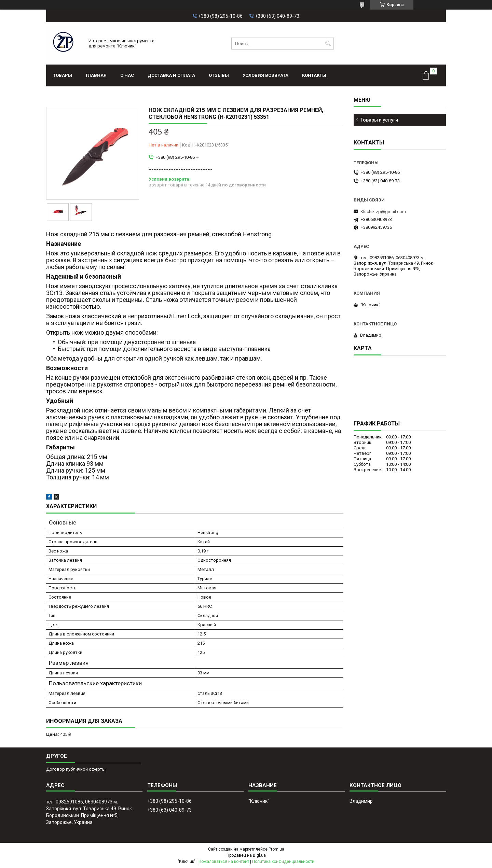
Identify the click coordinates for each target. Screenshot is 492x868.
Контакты (314, 75)
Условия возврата (265, 75)
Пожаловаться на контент (224, 862)
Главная (96, 75)
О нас (127, 75)
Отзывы (219, 75)
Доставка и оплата (171, 75)
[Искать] (328, 44)
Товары (63, 75)
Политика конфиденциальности (283, 862)
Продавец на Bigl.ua (246, 855)
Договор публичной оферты (76, 769)
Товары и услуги (379, 120)
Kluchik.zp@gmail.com (383, 212)
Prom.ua (276, 849)
